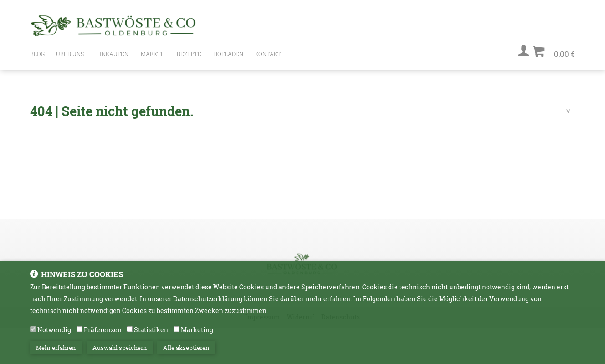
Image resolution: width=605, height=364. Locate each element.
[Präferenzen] (79, 335)
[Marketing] (177, 335)
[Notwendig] (33, 335)
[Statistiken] (130, 335)
